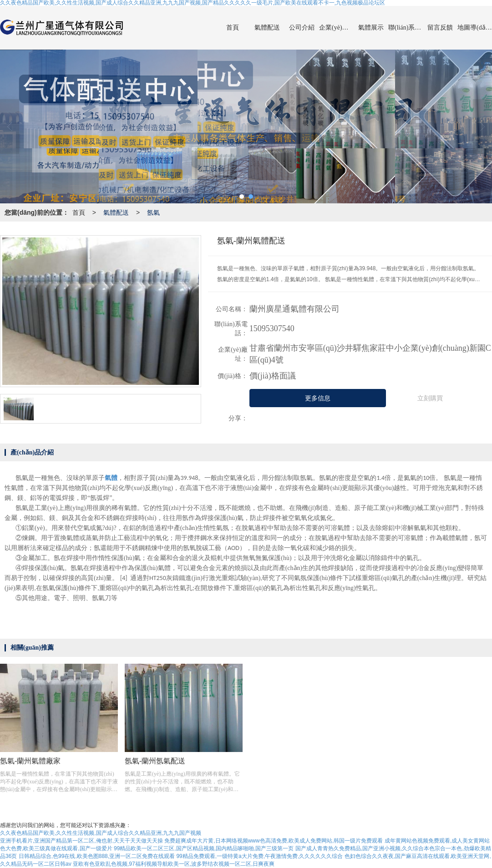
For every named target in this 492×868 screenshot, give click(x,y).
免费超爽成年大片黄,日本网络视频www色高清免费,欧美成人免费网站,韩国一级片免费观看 (274, 841)
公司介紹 (302, 28)
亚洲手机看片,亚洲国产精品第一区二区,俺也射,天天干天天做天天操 (81, 841)
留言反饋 (440, 28)
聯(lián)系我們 (406, 28)
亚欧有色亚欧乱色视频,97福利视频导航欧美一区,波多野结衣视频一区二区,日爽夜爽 (174, 864)
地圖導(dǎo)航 (475, 28)
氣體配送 (267, 28)
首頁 (233, 28)
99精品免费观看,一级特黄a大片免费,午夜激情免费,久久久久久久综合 (259, 856)
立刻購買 (430, 398)
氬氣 (153, 212)
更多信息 (318, 398)
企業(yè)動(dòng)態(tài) (336, 28)
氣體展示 (371, 28)
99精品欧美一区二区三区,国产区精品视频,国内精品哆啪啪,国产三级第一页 (204, 848)
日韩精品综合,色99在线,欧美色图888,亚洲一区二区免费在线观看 (97, 856)
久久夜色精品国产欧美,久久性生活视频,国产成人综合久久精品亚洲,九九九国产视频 (101, 833)
